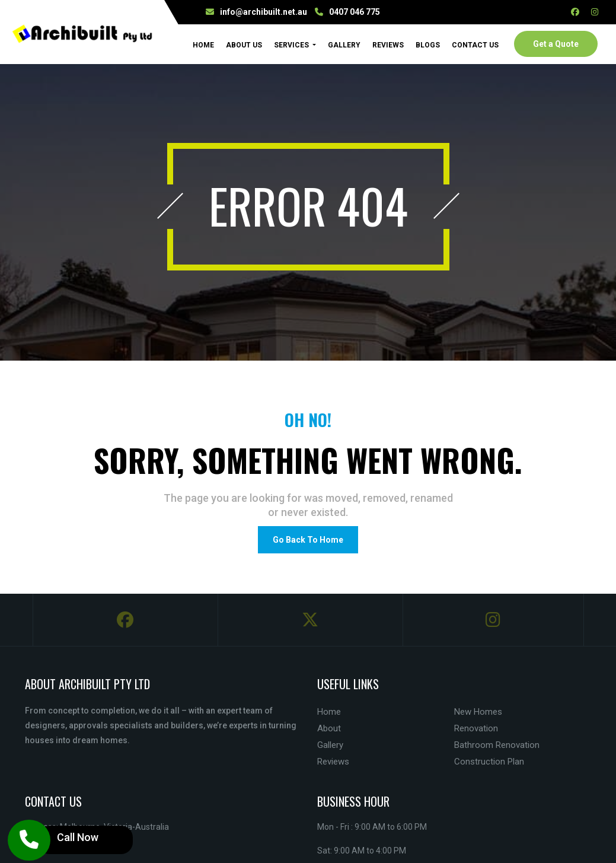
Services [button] (292, 45)
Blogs (428, 45)
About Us (244, 45)
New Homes (478, 712)
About (329, 728)
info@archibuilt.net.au (264, 12)
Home (203, 44)
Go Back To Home (308, 540)
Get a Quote (556, 44)
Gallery (344, 45)
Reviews (388, 45)
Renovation (476, 728)
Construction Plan (489, 762)
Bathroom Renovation (497, 745)
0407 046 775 (355, 12)
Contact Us (475, 45)
